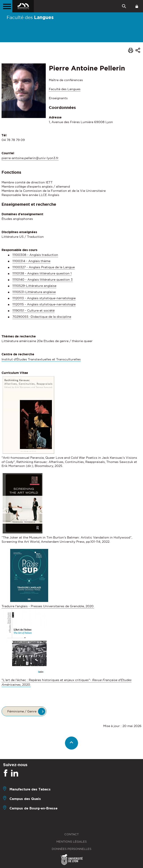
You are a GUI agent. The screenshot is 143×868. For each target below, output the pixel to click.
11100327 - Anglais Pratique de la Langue (44, 267)
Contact (71, 834)
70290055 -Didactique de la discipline (42, 317)
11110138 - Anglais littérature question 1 (42, 273)
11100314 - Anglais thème (31, 261)
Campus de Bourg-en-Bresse (33, 808)
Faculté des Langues (65, 89)
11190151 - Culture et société (33, 310)
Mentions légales (71, 842)
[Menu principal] (6, 6)
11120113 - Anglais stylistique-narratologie (44, 298)
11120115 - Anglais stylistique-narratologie (44, 304)
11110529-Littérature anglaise (34, 286)
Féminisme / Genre (22, 711)
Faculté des (30, 17)
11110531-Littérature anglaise (34, 292)
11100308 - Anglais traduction (35, 255)
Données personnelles (71, 849)
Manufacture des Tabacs (30, 789)
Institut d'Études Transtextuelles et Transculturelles (41, 359)
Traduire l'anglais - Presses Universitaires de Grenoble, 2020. (48, 606)
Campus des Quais (25, 799)
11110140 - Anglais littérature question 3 (43, 280)
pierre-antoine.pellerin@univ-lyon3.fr (30, 158)
